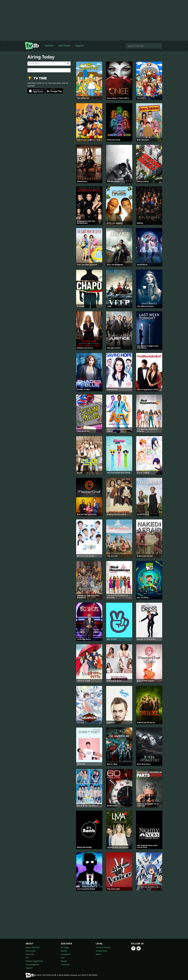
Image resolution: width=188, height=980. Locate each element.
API (27, 958)
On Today (65, 947)
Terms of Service (103, 947)
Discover (49, 46)
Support (79, 46)
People (64, 961)
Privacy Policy (102, 951)
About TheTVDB (33, 947)
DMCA (98, 954)
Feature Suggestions (34, 961)
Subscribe (30, 954)
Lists (63, 958)
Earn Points (64, 46)
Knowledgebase (32, 964)
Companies (66, 954)
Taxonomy (65, 964)
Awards (64, 951)
